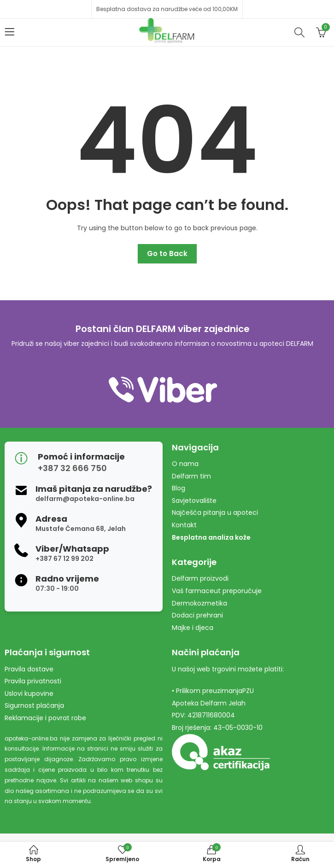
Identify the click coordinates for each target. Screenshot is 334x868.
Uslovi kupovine (29, 693)
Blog (179, 488)
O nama (185, 464)
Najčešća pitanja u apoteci (215, 513)
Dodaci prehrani (197, 615)
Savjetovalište (194, 501)
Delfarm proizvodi (200, 578)
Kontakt (184, 525)
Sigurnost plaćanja (34, 705)
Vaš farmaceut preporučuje (217, 591)
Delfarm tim (191, 476)
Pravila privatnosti (33, 681)
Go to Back (167, 253)
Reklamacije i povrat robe (45, 718)
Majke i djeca (193, 628)
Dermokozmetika (199, 603)
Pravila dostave (29, 669)
